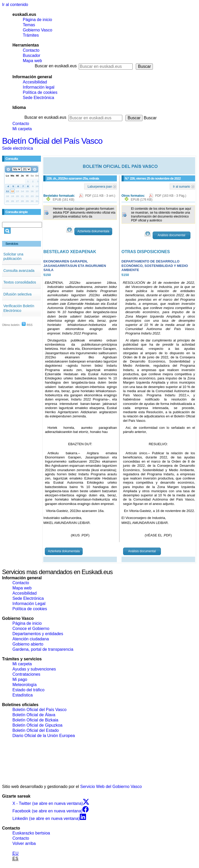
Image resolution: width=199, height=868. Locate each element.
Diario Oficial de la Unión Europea (44, 736)
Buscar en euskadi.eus (56, 66)
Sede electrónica (17, 148)
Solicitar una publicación (13, 257)
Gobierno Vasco (38, 30)
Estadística (23, 695)
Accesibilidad (35, 82)
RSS (27, 325)
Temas (29, 25)
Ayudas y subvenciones (34, 669)
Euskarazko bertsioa (31, 833)
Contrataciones (26, 674)
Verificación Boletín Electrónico (19, 308)
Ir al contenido (15, 5)
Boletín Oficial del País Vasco (52, 141)
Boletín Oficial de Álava (34, 715)
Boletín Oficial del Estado (36, 730)
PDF (100, 196)
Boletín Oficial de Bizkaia (35, 720)
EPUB (63, 200)
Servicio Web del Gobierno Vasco (111, 787)
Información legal (39, 87)
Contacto (31, 50)
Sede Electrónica (38, 98)
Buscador (32, 55)
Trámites (31, 35)
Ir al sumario (182, 186)
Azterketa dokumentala (93, 231)
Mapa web (32, 61)
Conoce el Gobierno (31, 629)
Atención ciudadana (31, 639)
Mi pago (20, 679)
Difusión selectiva (17, 294)
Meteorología (24, 685)
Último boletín (11, 325)
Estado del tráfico (29, 690)
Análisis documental (171, 235)
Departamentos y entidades (38, 634)
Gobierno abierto (28, 644)
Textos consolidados (20, 282)
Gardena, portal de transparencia (43, 649)
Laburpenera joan (100, 186)
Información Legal (29, 604)
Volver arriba (24, 843)
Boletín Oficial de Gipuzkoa (37, 725)
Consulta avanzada (19, 271)
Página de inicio (37, 20)
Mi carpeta (22, 129)
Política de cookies (40, 92)
